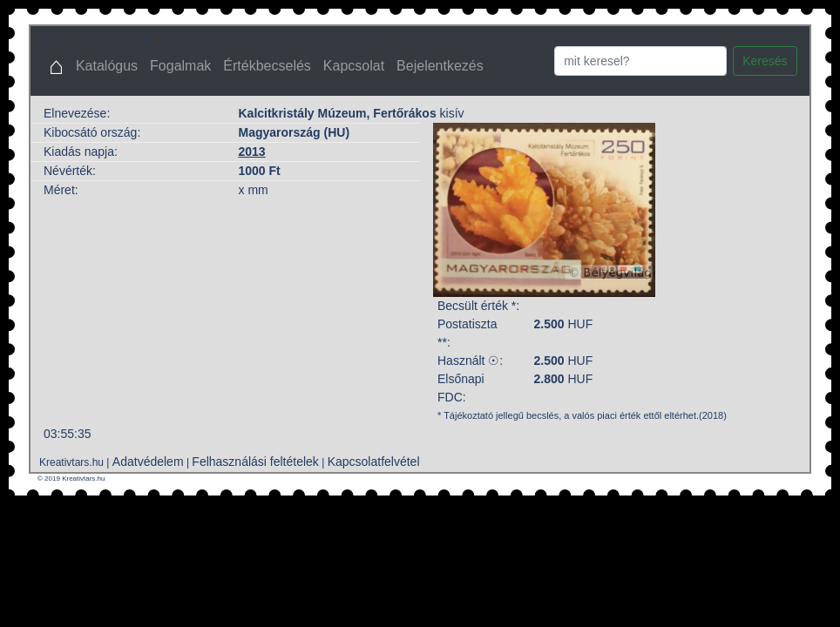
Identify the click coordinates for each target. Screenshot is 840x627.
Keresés (765, 61)
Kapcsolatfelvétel (374, 462)
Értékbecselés (267, 66)
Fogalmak (180, 66)
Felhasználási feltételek (255, 462)
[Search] (640, 61)
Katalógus (107, 66)
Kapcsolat (354, 66)
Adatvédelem (148, 462)
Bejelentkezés (440, 66)
